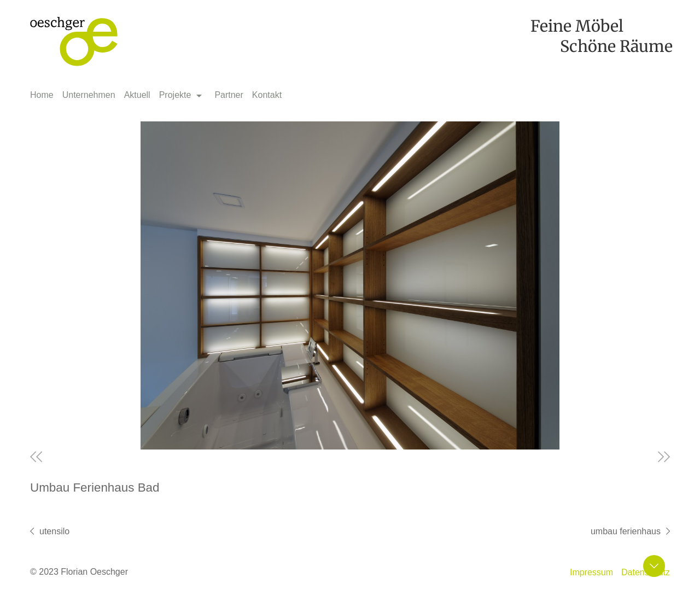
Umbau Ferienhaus (626, 531)
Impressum (591, 572)
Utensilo (54, 531)
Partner (229, 95)
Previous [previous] (36, 457)
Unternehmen (89, 95)
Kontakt (267, 95)
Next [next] (664, 457)
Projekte (175, 95)
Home (42, 95)
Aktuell (137, 95)
